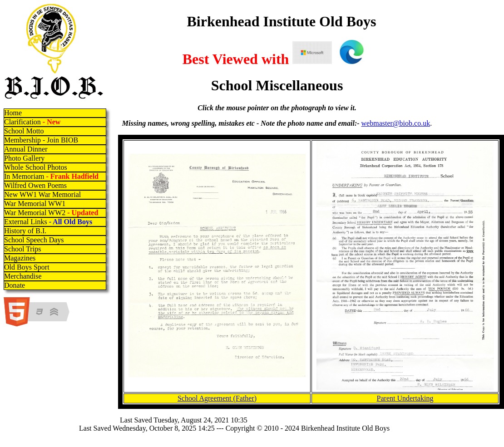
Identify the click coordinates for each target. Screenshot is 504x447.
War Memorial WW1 (35, 204)
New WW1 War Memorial (42, 194)
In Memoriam (51, 176)
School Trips (22, 249)
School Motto (24, 131)
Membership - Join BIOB (41, 140)
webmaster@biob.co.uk (396, 123)
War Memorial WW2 (52, 213)
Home (13, 113)
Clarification (32, 122)
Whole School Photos (36, 167)
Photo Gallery (24, 158)
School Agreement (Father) (217, 398)
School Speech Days (34, 240)
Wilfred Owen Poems (35, 185)
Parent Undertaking (405, 398)
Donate (15, 285)
